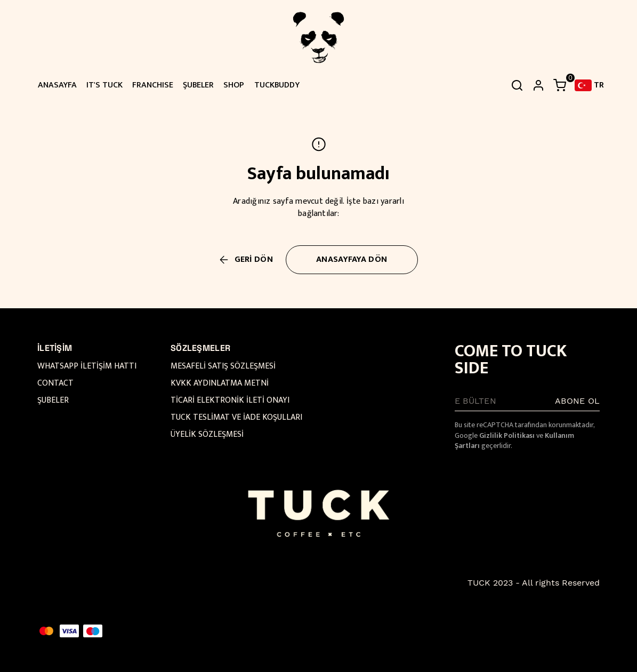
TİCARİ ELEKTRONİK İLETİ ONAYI (230, 400)
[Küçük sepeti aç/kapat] (560, 85)
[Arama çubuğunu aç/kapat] (517, 85)
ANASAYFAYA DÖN (352, 259)
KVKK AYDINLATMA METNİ (220, 383)
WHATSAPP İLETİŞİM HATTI (87, 366)
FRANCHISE (153, 85)
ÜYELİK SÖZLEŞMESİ (207, 434)
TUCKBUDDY (277, 85)
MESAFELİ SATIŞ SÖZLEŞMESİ (223, 366)
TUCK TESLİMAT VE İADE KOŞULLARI (236, 417)
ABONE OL (577, 401)
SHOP (234, 85)
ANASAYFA (57, 85)
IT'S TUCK (104, 85)
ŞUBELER (198, 85)
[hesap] (538, 85)
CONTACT (55, 383)
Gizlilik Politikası (507, 435)
